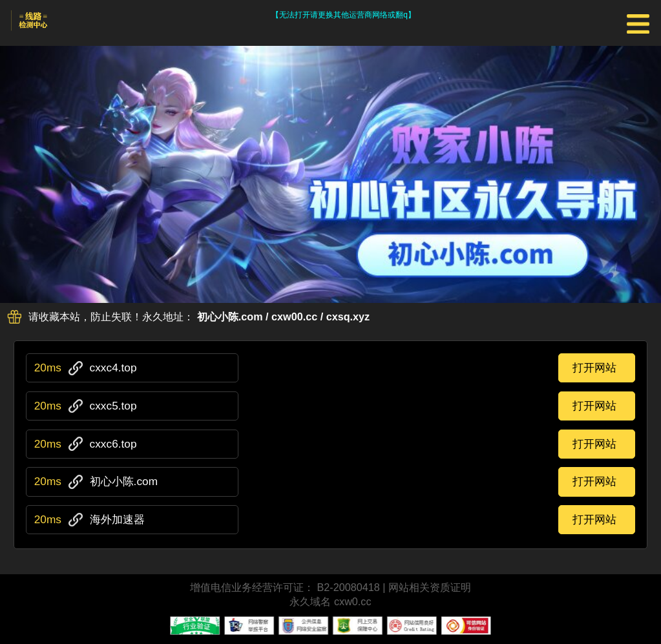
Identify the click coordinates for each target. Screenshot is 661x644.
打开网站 (594, 368)
